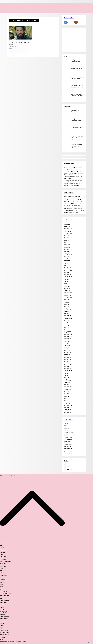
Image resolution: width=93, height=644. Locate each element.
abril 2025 (66, 242)
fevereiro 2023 (68, 289)
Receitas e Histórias (69, 452)
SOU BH (1, 620)
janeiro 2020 (67, 354)
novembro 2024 (68, 251)
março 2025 (67, 244)
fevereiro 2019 (68, 361)
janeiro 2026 (67, 227)
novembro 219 (68, 413)
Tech (1, 577)
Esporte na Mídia (4, 595)
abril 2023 (66, 285)
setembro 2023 (68, 276)
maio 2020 (67, 347)
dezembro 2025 (68, 228)
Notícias (2, 604)
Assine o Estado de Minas (7, 561)
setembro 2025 (68, 234)
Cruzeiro (2, 588)
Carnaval (66, 427)
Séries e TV (3, 567)
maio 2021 (67, 326)
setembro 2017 (68, 390)
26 (72, 139)
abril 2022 (66, 306)
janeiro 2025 (67, 248)
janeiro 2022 (67, 312)
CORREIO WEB (2, 638)
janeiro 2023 (67, 290)
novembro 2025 (68, 230)
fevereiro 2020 (68, 352)
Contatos (66, 429)
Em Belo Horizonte (69, 432)
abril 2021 (66, 328)
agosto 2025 (67, 235)
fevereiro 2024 (68, 267)
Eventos (66, 443)
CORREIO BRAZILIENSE (4, 636)
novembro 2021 (68, 315)
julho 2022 (67, 301)
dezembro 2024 (68, 250)
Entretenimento (3, 563)
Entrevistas (63, 8)
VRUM (1, 599)
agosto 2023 (67, 278)
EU (79, 8)
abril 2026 (66, 223)
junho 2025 (67, 239)
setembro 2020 (68, 340)
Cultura (2, 554)
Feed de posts (68, 466)
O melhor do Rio (68, 448)
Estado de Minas (3, 544)
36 (72, 114)
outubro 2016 (67, 409)
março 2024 (67, 266)
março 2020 (67, 351)
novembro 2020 (68, 336)
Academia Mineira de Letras (7, 475)
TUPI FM (1, 640)
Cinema (2, 569)
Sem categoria (68, 454)
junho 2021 (67, 324)
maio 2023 (67, 283)
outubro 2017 (67, 388)
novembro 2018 (68, 367)
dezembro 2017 (68, 384)
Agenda (70, 8)
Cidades (2, 608)
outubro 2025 (67, 232)
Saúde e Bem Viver (5, 556)
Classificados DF (4, 602)
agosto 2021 (67, 321)
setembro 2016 (68, 411)
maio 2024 (67, 262)
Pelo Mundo (55, 8)
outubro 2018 (67, 368)
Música (2, 570)
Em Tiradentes (68, 439)
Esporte (2, 609)
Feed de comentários (69, 468)
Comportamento (4, 574)
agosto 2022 (67, 299)
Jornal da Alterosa (5, 632)
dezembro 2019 (68, 356)
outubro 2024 (67, 253)
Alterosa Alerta (4, 631)
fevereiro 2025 (68, 246)
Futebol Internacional (6, 593)
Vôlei (1, 590)
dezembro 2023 (68, 271)
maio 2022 (67, 305)
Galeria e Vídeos (68, 445)
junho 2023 (67, 281)
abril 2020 (66, 349)
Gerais (2, 546)
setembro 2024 (68, 255)
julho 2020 (67, 344)
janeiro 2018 (67, 383)
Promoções (3, 579)
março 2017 (67, 400)
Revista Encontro (3, 622)
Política (2, 547)
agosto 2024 (67, 257)
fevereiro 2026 (68, 225)
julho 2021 (67, 322)
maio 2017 (67, 397)
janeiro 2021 (67, 333)
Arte (75, 8)
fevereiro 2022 (68, 310)
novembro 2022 (68, 294)
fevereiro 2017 (68, 402)
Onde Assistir (3, 597)
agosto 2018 (67, 372)
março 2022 (67, 308)
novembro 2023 (68, 273)
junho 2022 (67, 303)
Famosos (2, 565)
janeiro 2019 (67, 363)
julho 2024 (67, 258)
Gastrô (2, 627)
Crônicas (48, 8)
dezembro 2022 (68, 292)
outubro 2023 (67, 274)
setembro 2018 (68, 370)
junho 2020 (67, 345)
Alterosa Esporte (4, 634)
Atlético (2, 586)
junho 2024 (67, 260)
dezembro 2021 (68, 313)
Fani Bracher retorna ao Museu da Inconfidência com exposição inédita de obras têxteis (74, 173)
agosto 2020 (67, 342)
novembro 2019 (68, 358)
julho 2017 (67, 393)
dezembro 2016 (68, 406)
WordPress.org (68, 470)
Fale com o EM (4, 560)
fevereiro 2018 (68, 381)
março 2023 (67, 287)
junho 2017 (67, 395)
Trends (2, 572)
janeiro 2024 (67, 269)
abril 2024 (66, 264)
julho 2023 (67, 280)
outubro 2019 (67, 360)
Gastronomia (40, 8)
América (2, 585)
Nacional (2, 553)
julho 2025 (67, 237)
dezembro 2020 (68, 335)
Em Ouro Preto (68, 436)
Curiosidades (3, 613)
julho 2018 (67, 374)
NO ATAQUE (2, 583)
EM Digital (3, 558)
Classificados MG (4, 601)
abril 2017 (66, 399)
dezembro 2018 (68, 365)
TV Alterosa (2, 629)
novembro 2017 (68, 386)
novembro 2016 (68, 407)
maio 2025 (67, 241)
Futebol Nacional (4, 592)
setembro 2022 (68, 297)
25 (72, 148)
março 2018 (67, 379)
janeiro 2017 (67, 404)
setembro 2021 (68, 319)
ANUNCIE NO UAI (3, 581)
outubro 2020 (67, 338)
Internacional (4, 551)
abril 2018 (66, 377)
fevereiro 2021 (68, 331)
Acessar (66, 464)
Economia (3, 549)
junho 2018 (67, 375)
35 (72, 131)
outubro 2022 (67, 296)
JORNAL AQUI (2, 606)
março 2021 (67, 329)
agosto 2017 (67, 391)
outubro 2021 (67, 317)
